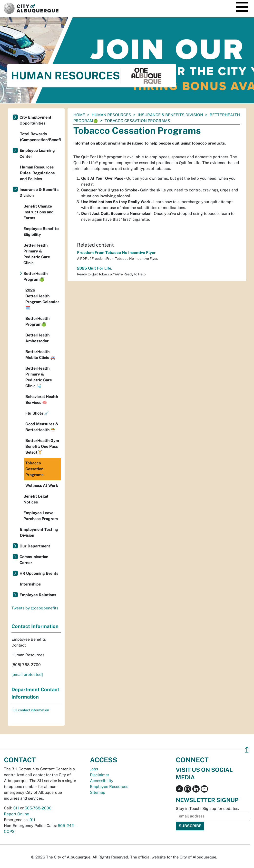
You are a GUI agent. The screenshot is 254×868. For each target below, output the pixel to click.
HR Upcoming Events (39, 573)
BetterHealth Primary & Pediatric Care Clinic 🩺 (39, 377)
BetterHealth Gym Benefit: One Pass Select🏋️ (42, 446)
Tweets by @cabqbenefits (35, 608)
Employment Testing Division (39, 532)
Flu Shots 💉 (37, 413)
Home (79, 115)
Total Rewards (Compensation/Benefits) (40, 137)
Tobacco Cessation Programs (34, 469)
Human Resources (111, 115)
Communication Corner (34, 560)
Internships (30, 584)
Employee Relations (38, 595)
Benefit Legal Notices (36, 499)
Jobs (94, 769)
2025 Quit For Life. (95, 268)
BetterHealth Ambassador (37, 338)
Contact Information (35, 626)
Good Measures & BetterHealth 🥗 (42, 427)
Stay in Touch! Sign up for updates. (207, 809)
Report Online (16, 814)
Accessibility (102, 781)
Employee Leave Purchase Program (41, 516)
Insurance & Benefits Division (170, 115)
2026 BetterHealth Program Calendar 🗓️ (42, 299)
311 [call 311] (16, 808)
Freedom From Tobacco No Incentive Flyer (116, 253)
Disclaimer (100, 775)
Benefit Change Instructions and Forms (39, 212)
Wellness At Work (42, 486)
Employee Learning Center (37, 153)
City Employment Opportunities (35, 120)
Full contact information (30, 710)
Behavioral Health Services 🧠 (42, 400)
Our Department (35, 546)
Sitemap (98, 792)
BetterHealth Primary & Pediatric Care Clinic (37, 254)
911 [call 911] (32, 820)
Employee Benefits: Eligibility (41, 232)
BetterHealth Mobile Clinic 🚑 (40, 355)
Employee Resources (109, 787)
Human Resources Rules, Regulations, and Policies (38, 173)
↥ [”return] (247, 750)
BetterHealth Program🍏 (35, 277)
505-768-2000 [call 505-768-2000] (38, 808)
